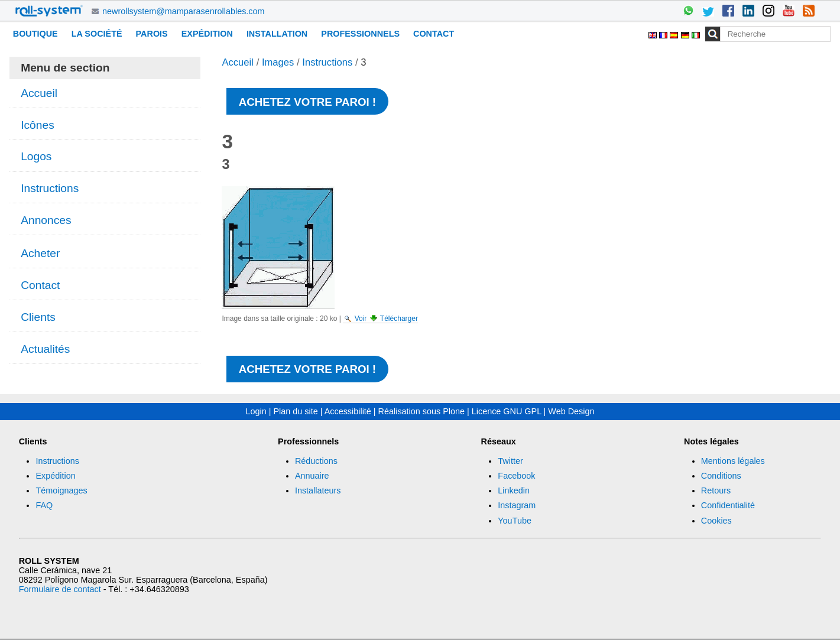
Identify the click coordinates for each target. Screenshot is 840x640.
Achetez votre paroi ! (307, 102)
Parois (152, 34)
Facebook (516, 476)
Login (256, 411)
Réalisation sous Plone (421, 411)
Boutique (35, 34)
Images (278, 62)
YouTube (515, 521)
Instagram (517, 505)
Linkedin (514, 490)
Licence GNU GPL (507, 411)
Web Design (571, 411)
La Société (97, 34)
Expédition (207, 34)
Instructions (327, 62)
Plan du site (296, 411)
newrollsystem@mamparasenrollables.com (184, 11)
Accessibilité (348, 411)
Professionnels (360, 34)
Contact (434, 34)
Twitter (510, 461)
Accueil (238, 62)
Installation (277, 34)
